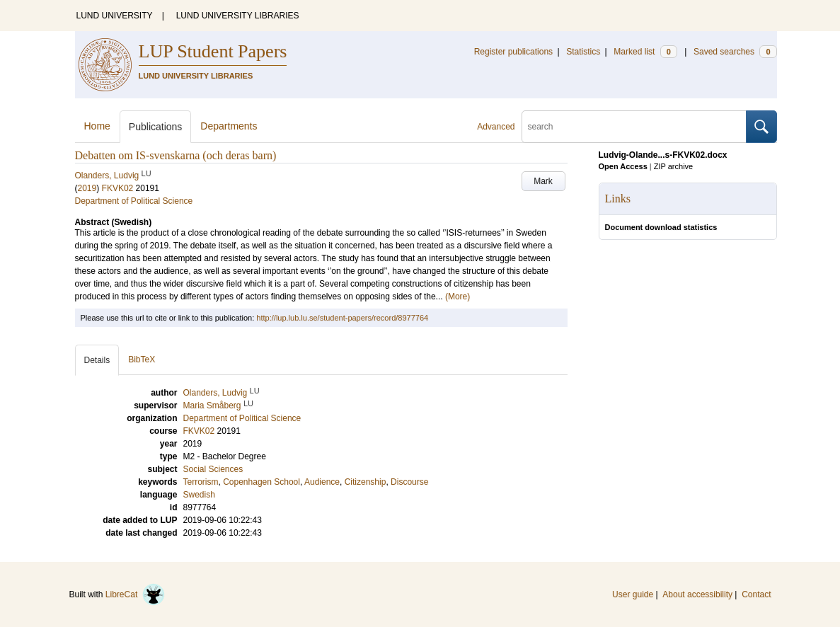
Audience (322, 482)
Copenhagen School (261, 482)
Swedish (199, 495)
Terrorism (201, 482)
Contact (756, 594)
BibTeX (142, 359)
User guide (633, 594)
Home (97, 126)
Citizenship (366, 482)
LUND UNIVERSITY (115, 16)
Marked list (645, 52)
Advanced (496, 127)
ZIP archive (673, 166)
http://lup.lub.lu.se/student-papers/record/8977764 (342, 318)
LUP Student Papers (213, 51)
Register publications (513, 52)
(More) (458, 297)
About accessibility (697, 594)
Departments (229, 126)
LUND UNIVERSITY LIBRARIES (238, 16)
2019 (87, 188)
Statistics (583, 52)
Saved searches (735, 52)
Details (97, 360)
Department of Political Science (134, 201)
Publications (156, 127)
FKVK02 (118, 188)
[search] (634, 127)
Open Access (623, 166)
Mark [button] (543, 181)
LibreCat (135, 594)
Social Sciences (213, 469)
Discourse (409, 482)
